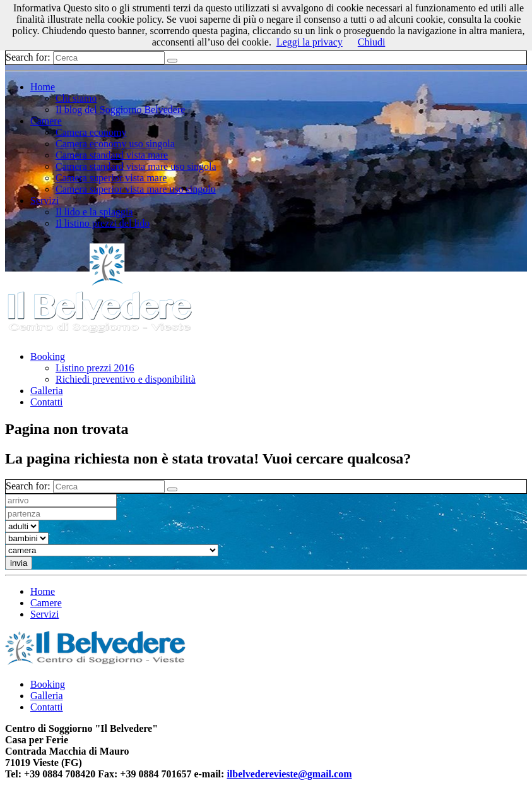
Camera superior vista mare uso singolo (136, 189)
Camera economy (91, 132)
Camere (46, 121)
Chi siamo (76, 98)
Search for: (28, 57)
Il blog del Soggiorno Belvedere (120, 110)
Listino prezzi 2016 (95, 368)
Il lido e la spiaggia (94, 212)
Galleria (47, 391)
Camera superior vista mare (111, 178)
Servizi (44, 200)
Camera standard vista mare (112, 155)
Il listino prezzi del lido (103, 223)
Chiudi (372, 42)
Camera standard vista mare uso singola (136, 166)
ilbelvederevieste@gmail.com (289, 774)
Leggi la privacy (310, 42)
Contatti (47, 402)
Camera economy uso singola (115, 144)
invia (19, 563)
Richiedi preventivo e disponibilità (126, 379)
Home (43, 87)
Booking (48, 356)
